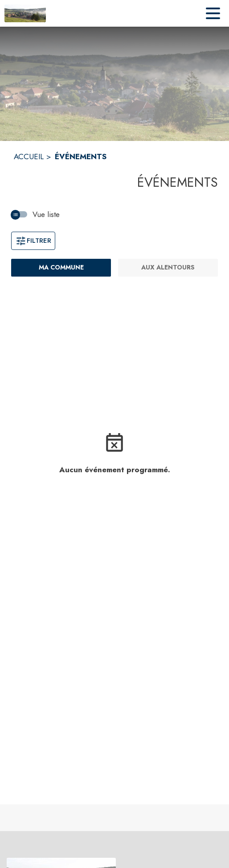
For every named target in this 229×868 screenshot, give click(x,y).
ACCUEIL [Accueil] (29, 157)
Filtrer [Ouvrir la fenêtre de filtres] (33, 241)
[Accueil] (25, 13)
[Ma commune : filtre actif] (61, 268)
